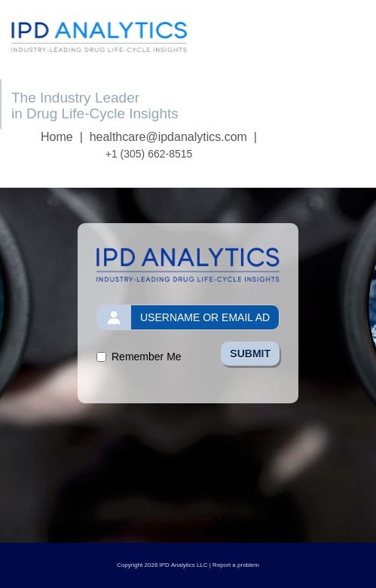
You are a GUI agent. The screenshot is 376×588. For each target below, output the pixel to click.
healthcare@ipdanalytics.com (168, 137)
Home (57, 137)
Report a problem (236, 565)
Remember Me (147, 357)
